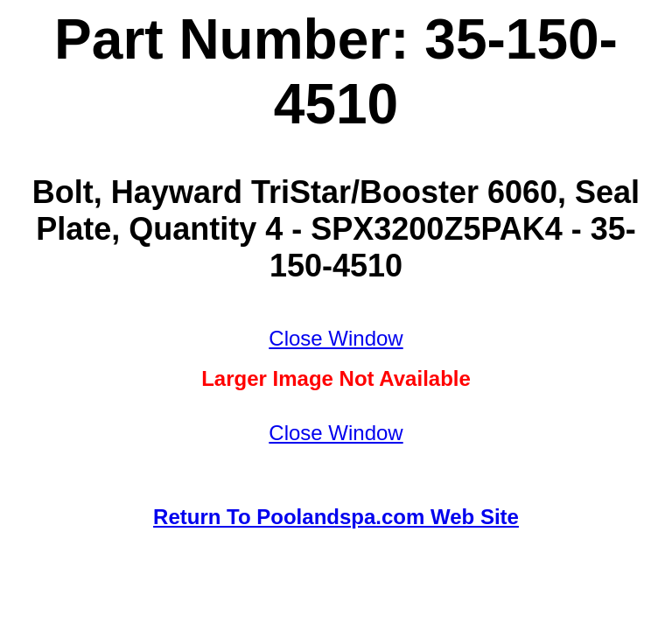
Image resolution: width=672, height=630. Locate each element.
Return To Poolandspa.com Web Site (336, 517)
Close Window (336, 338)
